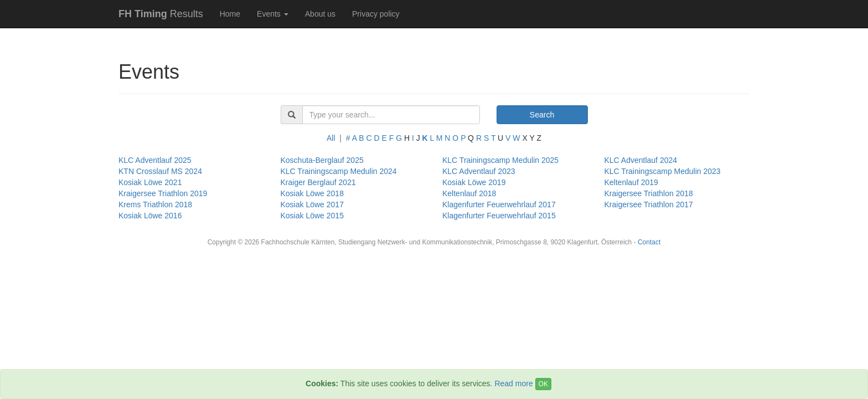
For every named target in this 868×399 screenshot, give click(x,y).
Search (542, 115)
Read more (513, 383)
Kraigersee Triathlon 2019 (163, 193)
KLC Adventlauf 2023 (479, 171)
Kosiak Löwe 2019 (474, 182)
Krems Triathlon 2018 (155, 204)
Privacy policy (376, 14)
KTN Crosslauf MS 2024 (160, 171)
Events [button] (273, 14)
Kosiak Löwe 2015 (312, 216)
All (331, 138)
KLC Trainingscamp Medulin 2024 (339, 171)
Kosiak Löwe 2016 (150, 216)
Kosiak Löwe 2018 (312, 193)
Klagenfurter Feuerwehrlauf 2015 (499, 216)
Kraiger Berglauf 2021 (318, 182)
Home (230, 14)
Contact (649, 242)
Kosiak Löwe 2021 (150, 182)
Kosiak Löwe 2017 (312, 204)
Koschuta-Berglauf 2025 (322, 160)
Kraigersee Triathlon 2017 (649, 204)
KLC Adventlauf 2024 (641, 160)
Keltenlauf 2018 (469, 193)
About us (320, 14)
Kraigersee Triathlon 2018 (649, 193)
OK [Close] (543, 384)
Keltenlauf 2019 (631, 182)
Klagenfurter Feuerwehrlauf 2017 (499, 204)
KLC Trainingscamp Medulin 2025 (500, 160)
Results (161, 14)
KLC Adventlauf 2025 (155, 160)
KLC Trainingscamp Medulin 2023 (663, 171)
